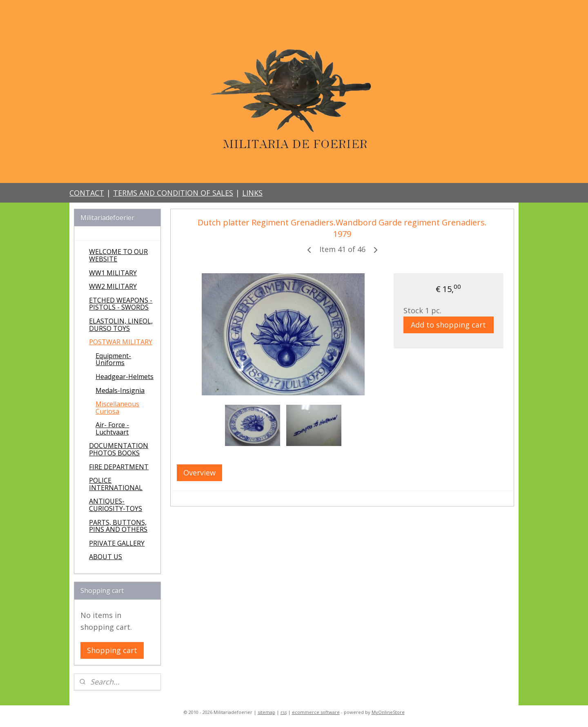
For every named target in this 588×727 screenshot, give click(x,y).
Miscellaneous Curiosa (117, 408)
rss (284, 712)
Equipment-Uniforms (113, 359)
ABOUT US (106, 557)
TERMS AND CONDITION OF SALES (173, 193)
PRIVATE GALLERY (117, 543)
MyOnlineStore (388, 712)
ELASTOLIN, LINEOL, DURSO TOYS (121, 325)
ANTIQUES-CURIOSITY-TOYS (116, 505)
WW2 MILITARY (113, 286)
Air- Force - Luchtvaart (112, 428)
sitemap (266, 712)
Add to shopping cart (448, 325)
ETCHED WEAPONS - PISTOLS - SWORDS (121, 304)
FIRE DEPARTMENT (119, 467)
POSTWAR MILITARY (121, 342)
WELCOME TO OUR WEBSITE (118, 255)
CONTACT (87, 193)
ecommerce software (316, 712)
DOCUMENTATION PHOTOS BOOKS (119, 449)
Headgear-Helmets (125, 377)
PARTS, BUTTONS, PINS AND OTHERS (118, 526)
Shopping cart (112, 650)
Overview (199, 473)
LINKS (252, 193)
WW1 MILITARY (113, 273)
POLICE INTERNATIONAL (116, 484)
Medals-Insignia (120, 390)
